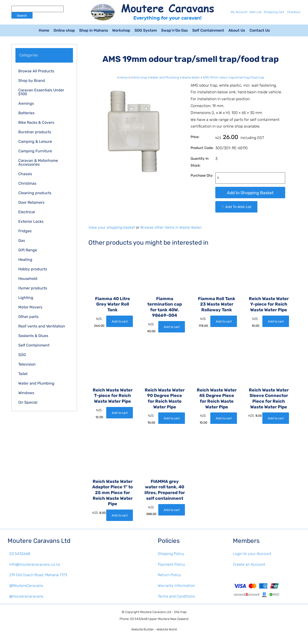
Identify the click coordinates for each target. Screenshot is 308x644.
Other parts (28, 317)
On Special (28, 402)
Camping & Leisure (35, 141)
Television (27, 364)
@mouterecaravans (26, 596)
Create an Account (249, 564)
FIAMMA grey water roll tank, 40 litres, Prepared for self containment (165, 490)
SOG (22, 355)
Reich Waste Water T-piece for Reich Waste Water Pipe (113, 396)
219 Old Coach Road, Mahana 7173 (38, 575)
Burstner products (35, 132)
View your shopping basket (112, 227)
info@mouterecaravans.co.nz (35, 564)
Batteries (26, 113)
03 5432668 (20, 554)
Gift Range (28, 250)
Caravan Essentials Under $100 (41, 92)
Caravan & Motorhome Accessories (38, 162)
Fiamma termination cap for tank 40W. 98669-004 (165, 307)
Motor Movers (30, 307)
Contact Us (260, 30)
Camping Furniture (35, 151)
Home (44, 30)
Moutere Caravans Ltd (156, 612)
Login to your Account (252, 554)
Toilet (23, 374)
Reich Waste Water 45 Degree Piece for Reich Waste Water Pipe (217, 399)
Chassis (25, 174)
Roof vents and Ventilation (42, 326)
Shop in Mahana (94, 30)
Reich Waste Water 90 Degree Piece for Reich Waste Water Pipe (165, 399)
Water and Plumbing (36, 383)
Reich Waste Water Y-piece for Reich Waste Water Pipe (269, 304)
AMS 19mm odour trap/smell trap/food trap (233, 77)
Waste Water (191, 77)
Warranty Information (176, 586)
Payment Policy (171, 564)
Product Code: (202, 148)
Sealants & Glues (33, 336)
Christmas (27, 183)
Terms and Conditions (176, 596)
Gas (22, 240)
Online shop (64, 30)
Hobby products (33, 269)
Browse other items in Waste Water (171, 227)
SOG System (146, 30)
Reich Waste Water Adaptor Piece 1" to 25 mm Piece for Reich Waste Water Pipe (113, 493)
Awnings (26, 103)
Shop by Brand (32, 81)
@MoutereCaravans (26, 586)
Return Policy (169, 575)
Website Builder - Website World (154, 629)
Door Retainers (31, 202)
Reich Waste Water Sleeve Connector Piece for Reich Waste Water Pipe (269, 399)
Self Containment (208, 30)
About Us (237, 30)
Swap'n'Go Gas (175, 30)
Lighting (26, 298)
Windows (26, 393)
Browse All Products (36, 71)
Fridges (25, 231)
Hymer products (33, 288)
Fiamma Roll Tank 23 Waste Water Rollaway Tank (217, 304)
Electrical (27, 212)
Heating (25, 260)
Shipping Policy (171, 554)
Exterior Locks (31, 221)
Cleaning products (35, 193)
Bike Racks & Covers (36, 122)
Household (28, 279)
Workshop (121, 30)
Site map (180, 612)
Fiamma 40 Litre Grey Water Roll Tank (113, 304)
